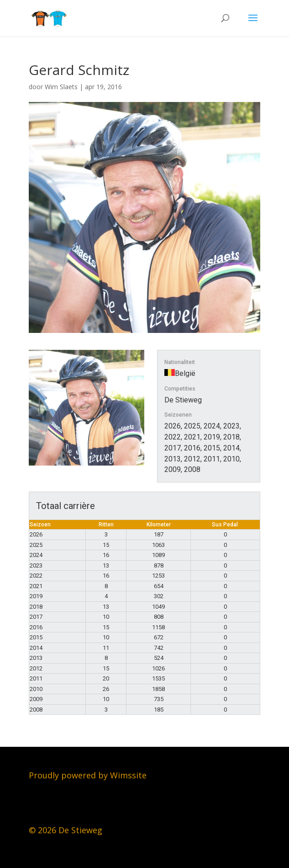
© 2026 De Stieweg (66, 830)
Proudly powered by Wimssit (85, 775)
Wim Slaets (61, 87)
